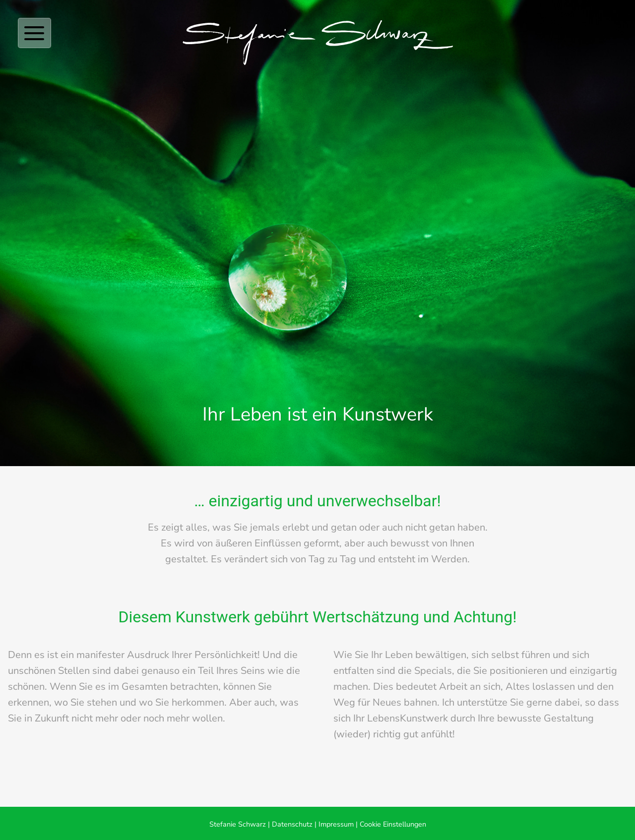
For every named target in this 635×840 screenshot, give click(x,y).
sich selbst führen (511, 655)
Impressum (336, 824)
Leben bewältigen (426, 655)
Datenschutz (292, 824)
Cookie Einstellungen (393, 824)
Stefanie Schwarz (238, 824)
